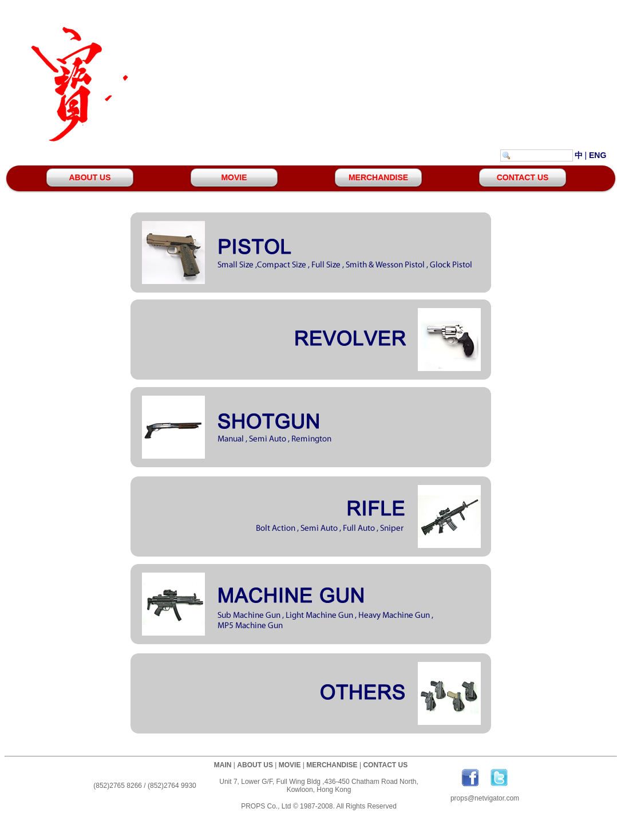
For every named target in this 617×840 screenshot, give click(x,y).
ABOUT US (90, 178)
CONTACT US (523, 178)
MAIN (223, 765)
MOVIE (234, 178)
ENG (598, 155)
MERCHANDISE (378, 178)
